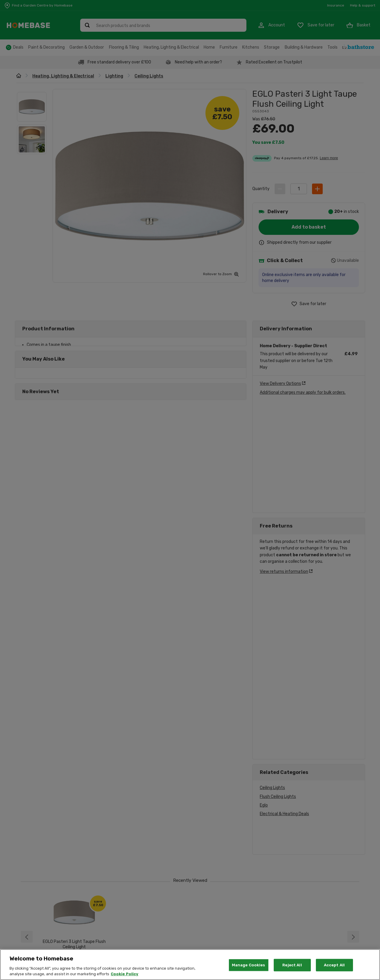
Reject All (292, 965)
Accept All (334, 965)
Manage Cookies (249, 965)
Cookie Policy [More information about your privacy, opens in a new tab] (125, 974)
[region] (190, 965)
